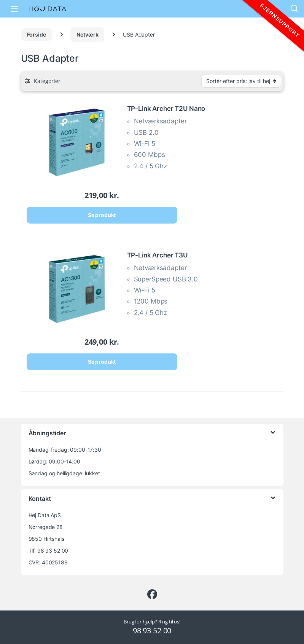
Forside (37, 34)
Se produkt (102, 215)
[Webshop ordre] (241, 81)
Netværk (87, 34)
